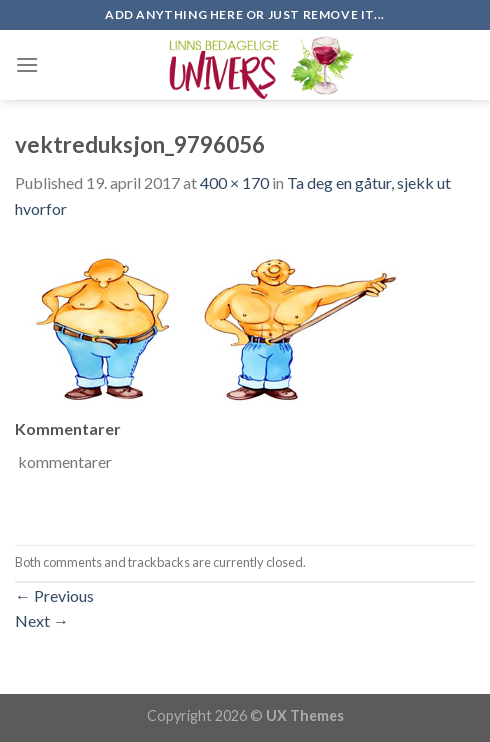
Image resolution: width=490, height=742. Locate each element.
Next (42, 620)
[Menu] (27, 64)
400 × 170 (234, 182)
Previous (54, 595)
